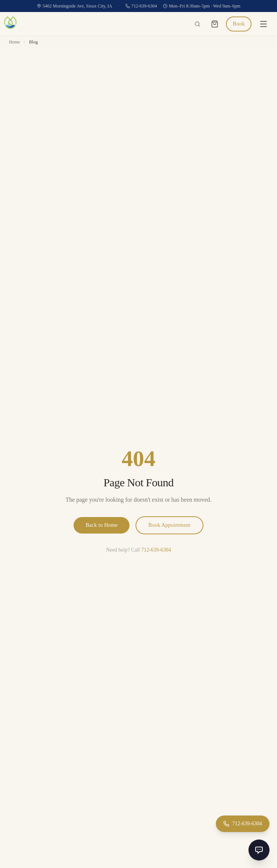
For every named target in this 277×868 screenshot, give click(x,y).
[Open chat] (259, 850)
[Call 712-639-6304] (243, 824)
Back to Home (102, 525)
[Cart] (215, 24)
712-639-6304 (141, 6)
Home (14, 42)
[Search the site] (197, 24)
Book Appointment (169, 525)
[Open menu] (263, 24)
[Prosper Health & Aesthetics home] (10, 24)
